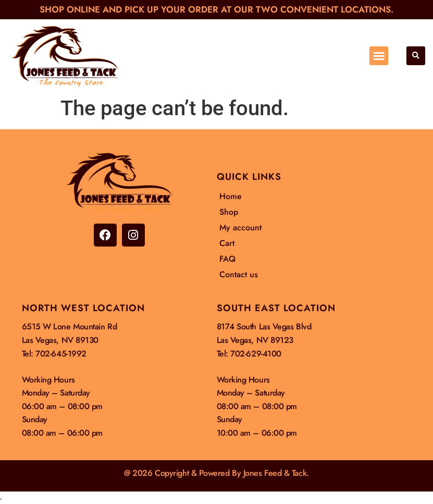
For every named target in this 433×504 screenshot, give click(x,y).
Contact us (239, 274)
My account (240, 228)
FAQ (227, 259)
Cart (227, 243)
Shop (229, 212)
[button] (379, 56)
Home (231, 196)
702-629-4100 (256, 354)
